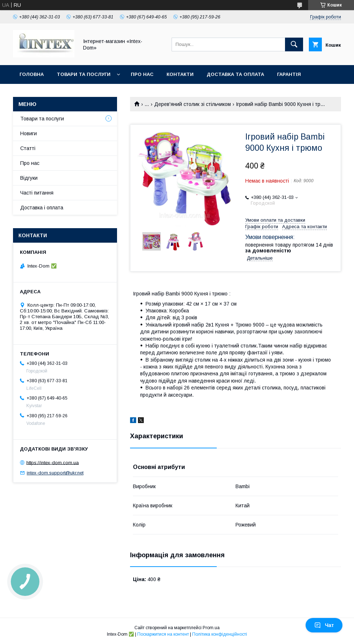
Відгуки (29, 178)
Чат (324, 625)
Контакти (180, 74)
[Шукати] (294, 44)
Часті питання (37, 193)
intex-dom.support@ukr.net (55, 473)
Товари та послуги (84, 74)
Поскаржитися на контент (163, 634)
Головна (32, 74)
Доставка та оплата (235, 74)
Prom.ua (211, 628)
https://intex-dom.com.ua (53, 462)
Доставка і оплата (42, 208)
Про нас (142, 74)
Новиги (29, 133)
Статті (28, 148)
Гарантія (289, 74)
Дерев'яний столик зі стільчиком (193, 104)
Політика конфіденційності (220, 634)
